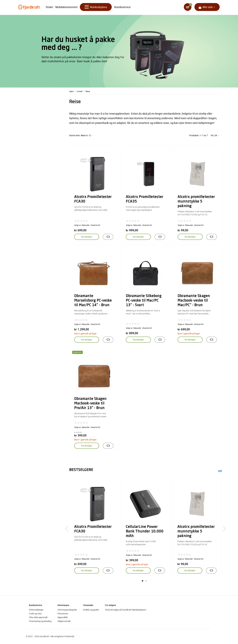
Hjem (71, 91)
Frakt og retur (35, 613)
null (220, 471)
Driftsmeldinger (36, 610)
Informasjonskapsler (67, 610)
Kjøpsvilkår (63, 617)
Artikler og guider (91, 610)
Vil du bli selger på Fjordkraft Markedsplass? (126, 610)
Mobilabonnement (66, 8)
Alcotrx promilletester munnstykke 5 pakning (196, 202)
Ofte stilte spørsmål (38, 617)
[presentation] (68, 529)
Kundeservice (122, 8)
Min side (208, 8)
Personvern (63, 613)
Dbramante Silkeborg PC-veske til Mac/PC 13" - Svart (144, 301)
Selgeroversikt (64, 621)
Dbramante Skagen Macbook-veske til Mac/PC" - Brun (194, 301)
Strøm (49, 8)
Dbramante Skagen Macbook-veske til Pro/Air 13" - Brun (90, 404)
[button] (143, 581)
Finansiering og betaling (40, 621)
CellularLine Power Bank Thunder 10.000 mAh (145, 532)
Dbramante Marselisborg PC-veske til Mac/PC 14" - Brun (93, 301)
